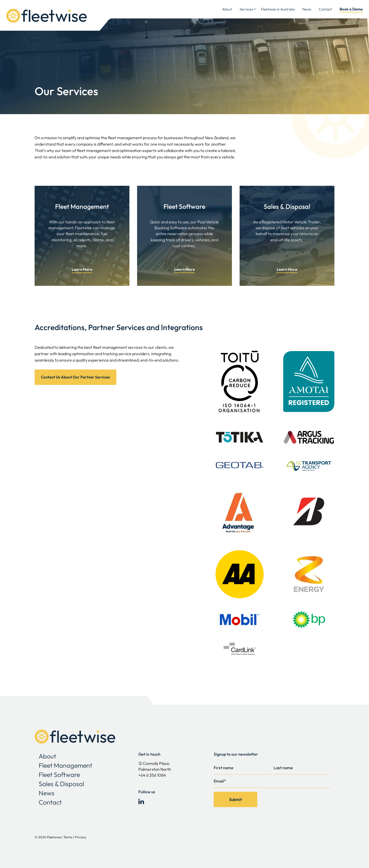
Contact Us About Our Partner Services (75, 377)
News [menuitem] (307, 9)
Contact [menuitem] (325, 9)
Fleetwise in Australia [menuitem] (278, 9)
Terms (68, 837)
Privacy (81, 837)
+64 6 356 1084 (152, 775)
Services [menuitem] (246, 9)
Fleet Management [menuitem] (65, 765)
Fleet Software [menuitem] (59, 775)
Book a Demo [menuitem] (351, 9)
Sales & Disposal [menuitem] (61, 784)
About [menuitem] (227, 9)
